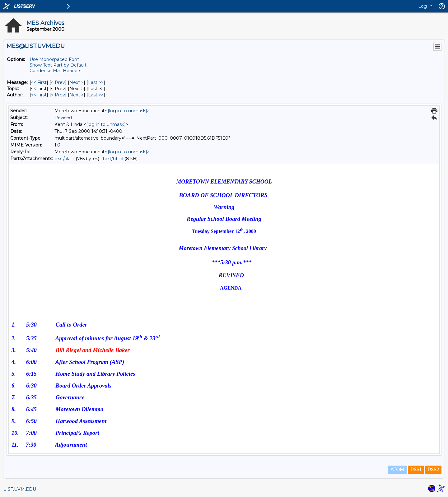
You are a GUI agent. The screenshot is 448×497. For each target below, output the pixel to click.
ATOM (397, 470)
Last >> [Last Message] (96, 82)
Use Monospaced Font (54, 59)
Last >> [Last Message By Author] (96, 95)
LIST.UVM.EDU (20, 489)
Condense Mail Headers (55, 71)
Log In (425, 6)
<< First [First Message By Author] (39, 95)
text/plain (64, 159)
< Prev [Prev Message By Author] (58, 95)
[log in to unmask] (127, 111)
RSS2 (433, 470)
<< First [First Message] (39, 82)
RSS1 (416, 470)
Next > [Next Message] (77, 82)
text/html (113, 159)
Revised (63, 118)
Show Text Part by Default (58, 65)
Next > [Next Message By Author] (77, 95)
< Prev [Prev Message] (58, 82)
